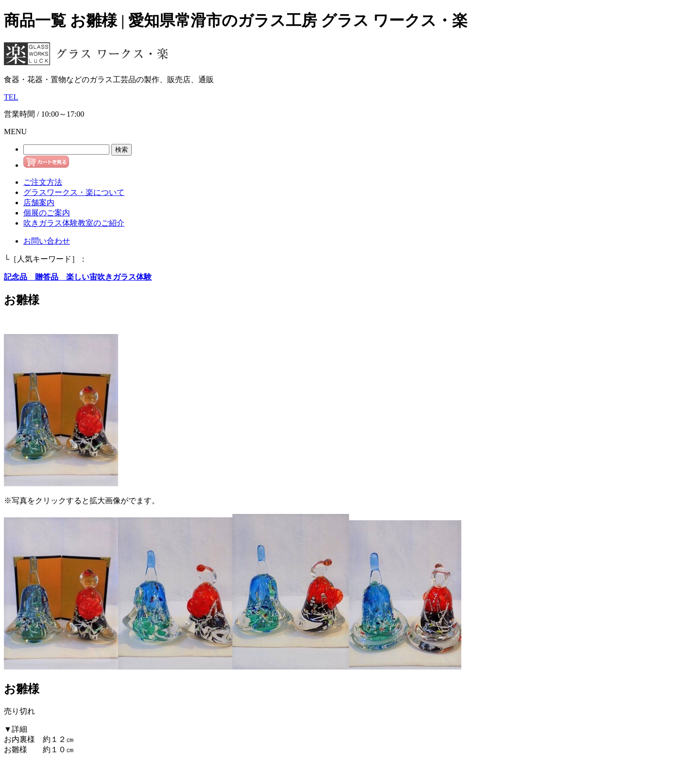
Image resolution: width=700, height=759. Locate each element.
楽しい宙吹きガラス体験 (105, 277)
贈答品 (43, 277)
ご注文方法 (43, 182)
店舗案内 (39, 203)
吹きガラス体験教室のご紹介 (74, 223)
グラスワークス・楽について (74, 192)
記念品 (16, 277)
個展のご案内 (47, 213)
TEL (11, 97)
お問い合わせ (47, 241)
